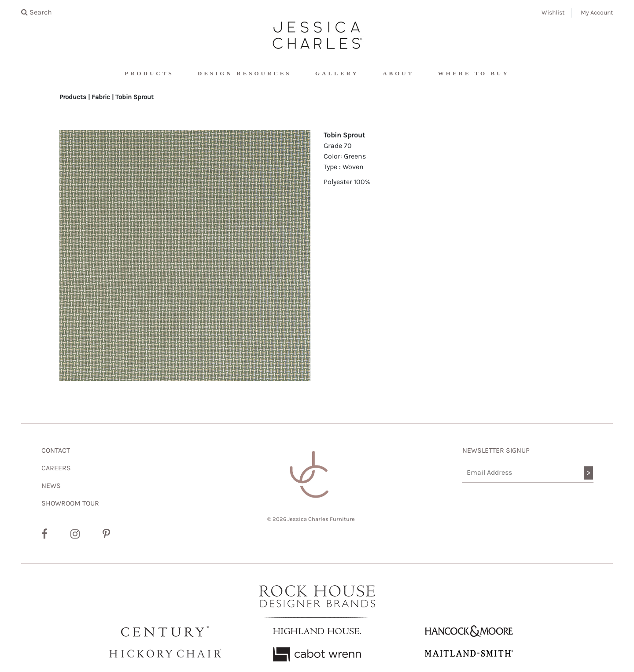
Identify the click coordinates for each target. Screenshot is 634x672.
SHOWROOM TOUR (70, 503)
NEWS (51, 486)
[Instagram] (75, 534)
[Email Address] (528, 473)
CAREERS (56, 468)
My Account (597, 13)
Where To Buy (474, 73)
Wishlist (553, 13)
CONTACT (56, 450)
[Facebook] (44, 534)
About (398, 73)
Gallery (337, 73)
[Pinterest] (106, 534)
